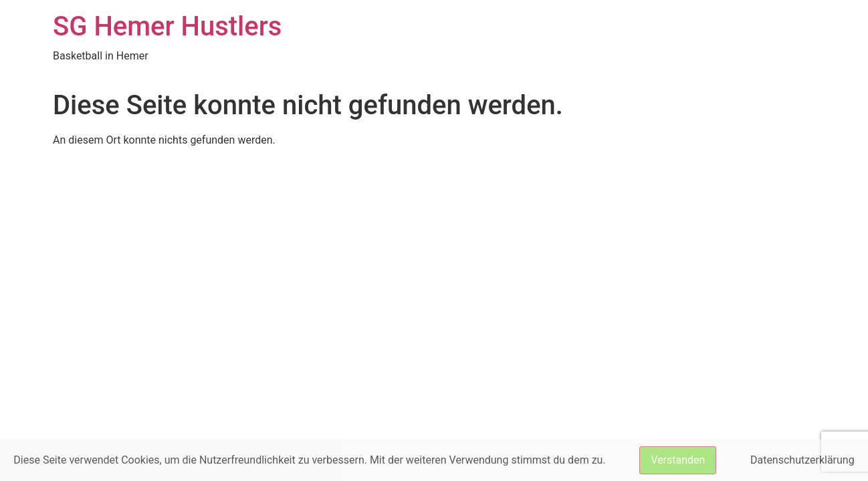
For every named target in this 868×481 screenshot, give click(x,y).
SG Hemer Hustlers (167, 26)
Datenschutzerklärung (802, 460)
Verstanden (678, 460)
